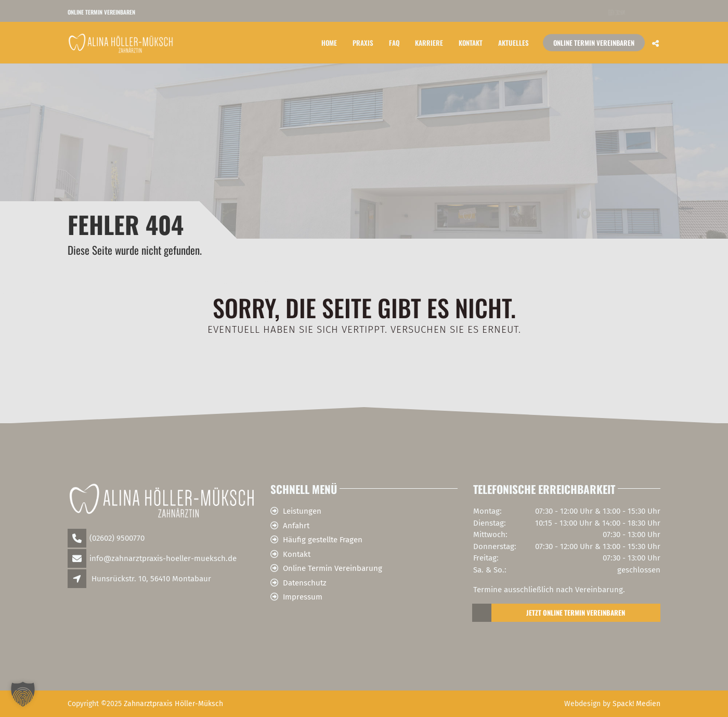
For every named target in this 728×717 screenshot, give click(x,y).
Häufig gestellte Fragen (323, 540)
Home (329, 42)
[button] (23, 694)
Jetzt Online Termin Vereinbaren (549, 613)
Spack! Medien (636, 704)
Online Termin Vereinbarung (333, 568)
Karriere (429, 42)
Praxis (363, 42)
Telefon (617, 12)
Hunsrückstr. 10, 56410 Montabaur (151, 579)
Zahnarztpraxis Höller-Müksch (173, 704)
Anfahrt (296, 526)
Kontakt (471, 42)
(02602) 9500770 (117, 538)
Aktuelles (513, 42)
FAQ (394, 42)
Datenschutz (305, 583)
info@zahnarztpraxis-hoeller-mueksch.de (163, 558)
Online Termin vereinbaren (101, 12)
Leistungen (302, 511)
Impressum (303, 597)
